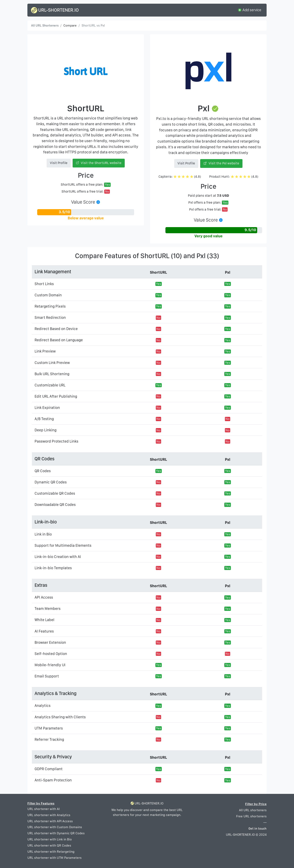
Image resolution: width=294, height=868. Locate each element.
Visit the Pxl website (221, 163)
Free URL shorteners (251, 816)
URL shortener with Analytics (49, 815)
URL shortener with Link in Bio (50, 839)
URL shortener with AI (44, 809)
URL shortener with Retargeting (51, 852)
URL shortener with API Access (50, 821)
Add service (249, 10)
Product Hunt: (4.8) (234, 177)
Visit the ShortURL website (99, 163)
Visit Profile (59, 163)
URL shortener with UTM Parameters (54, 858)
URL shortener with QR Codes (49, 845)
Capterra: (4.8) (180, 177)
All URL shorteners (253, 810)
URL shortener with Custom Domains (55, 827)
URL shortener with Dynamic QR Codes (56, 833)
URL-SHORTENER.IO (55, 10)
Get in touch (258, 828)
